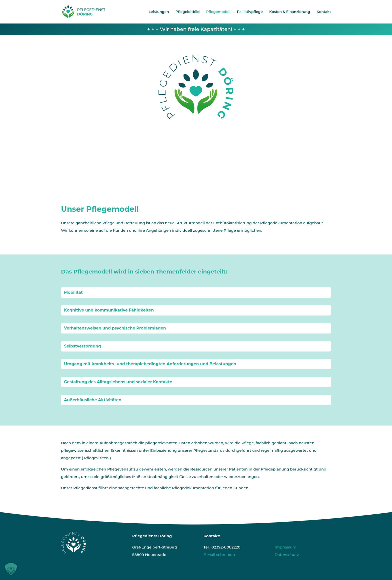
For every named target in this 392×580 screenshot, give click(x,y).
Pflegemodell (218, 12)
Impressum (285, 547)
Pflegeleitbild (188, 12)
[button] (11, 569)
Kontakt (324, 12)
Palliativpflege (250, 12)
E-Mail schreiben (219, 555)
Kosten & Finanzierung (290, 12)
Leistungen (159, 12)
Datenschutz (287, 555)
